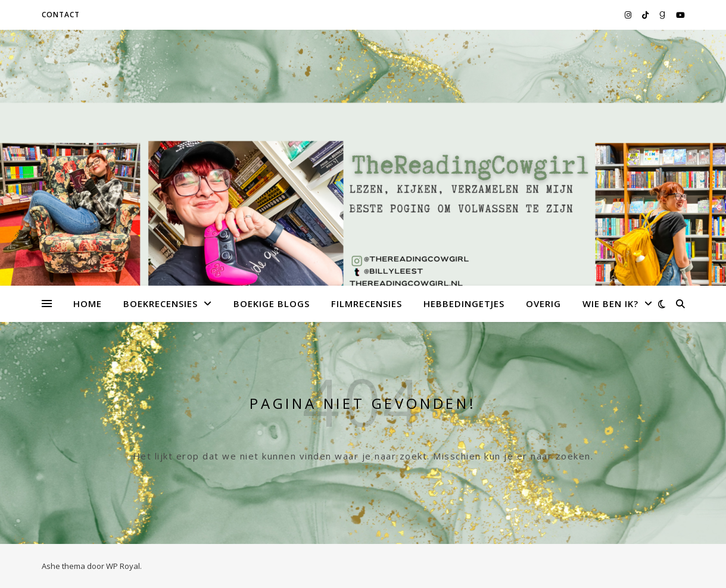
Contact (61, 15)
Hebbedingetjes (464, 304)
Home (88, 304)
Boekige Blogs (272, 304)
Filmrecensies (367, 304)
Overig (543, 304)
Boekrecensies (161, 304)
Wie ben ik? (610, 304)
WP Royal (123, 566)
